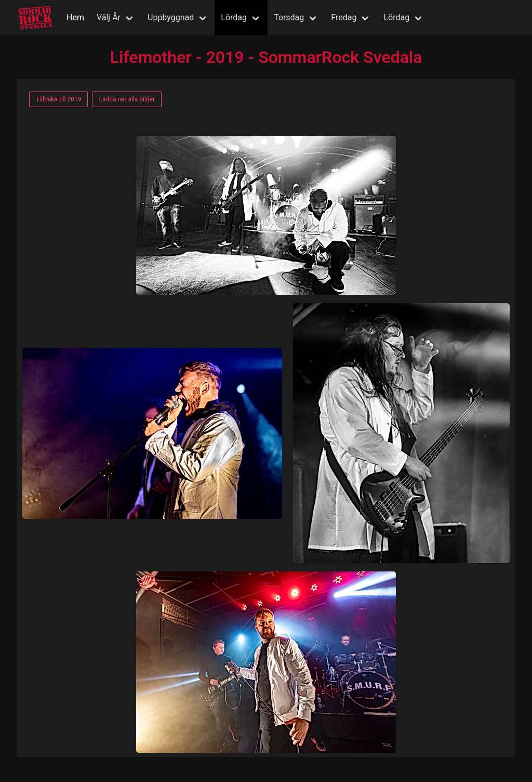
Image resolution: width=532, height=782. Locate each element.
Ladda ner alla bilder (127, 99)
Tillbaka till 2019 (58, 99)
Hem (75, 17)
